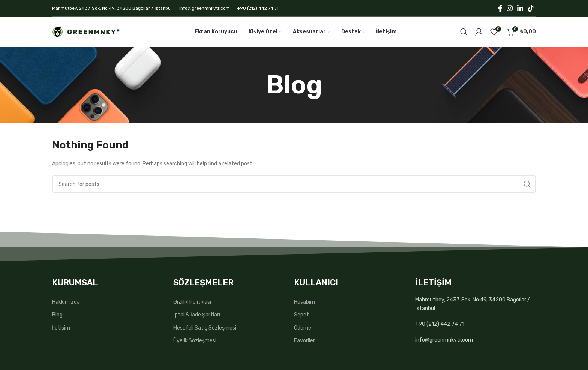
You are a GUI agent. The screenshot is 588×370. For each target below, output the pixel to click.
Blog (57, 315)
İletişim (61, 328)
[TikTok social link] (531, 8)
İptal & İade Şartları (197, 315)
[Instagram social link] (510, 8)
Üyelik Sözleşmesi (195, 341)
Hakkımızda (66, 302)
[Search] (464, 32)
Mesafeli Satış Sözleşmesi (205, 328)
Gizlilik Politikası (192, 302)
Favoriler (304, 341)
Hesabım (304, 302)
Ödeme (303, 328)
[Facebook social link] (500, 8)
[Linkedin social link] (520, 8)
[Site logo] (86, 32)
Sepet (301, 315)
